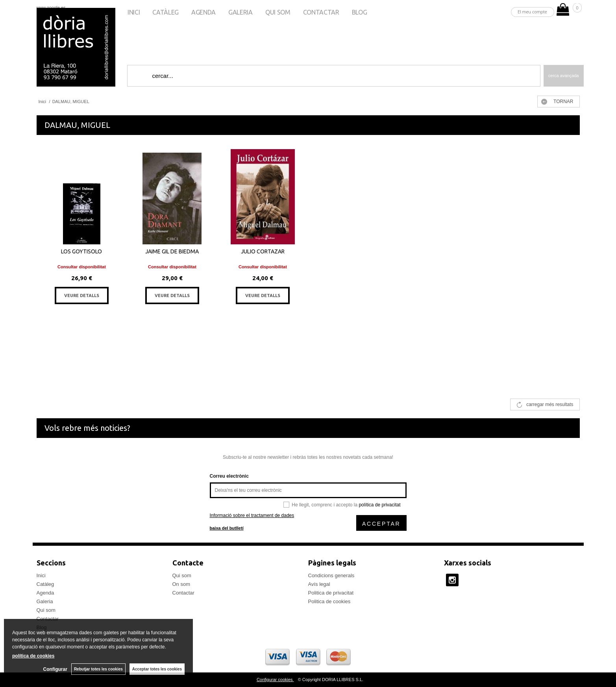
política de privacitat (379, 505)
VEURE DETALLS (82, 295)
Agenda (203, 12)
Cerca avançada (564, 76)
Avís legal (319, 584)
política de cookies (33, 656)
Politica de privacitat (331, 593)
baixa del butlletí (227, 528)
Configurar (55, 669)
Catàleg (166, 12)
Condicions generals (331, 575)
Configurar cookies (275, 680)
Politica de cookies (329, 601)
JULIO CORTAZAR (263, 251)
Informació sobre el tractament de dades (252, 515)
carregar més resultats (550, 404)
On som (181, 584)
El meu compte (532, 12)
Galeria (240, 12)
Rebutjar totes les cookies (98, 669)
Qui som (278, 12)
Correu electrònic (229, 476)
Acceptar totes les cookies (157, 669)
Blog (360, 12)
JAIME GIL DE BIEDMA (172, 251)
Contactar (321, 12)
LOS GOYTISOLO (81, 251)
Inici (134, 12)
